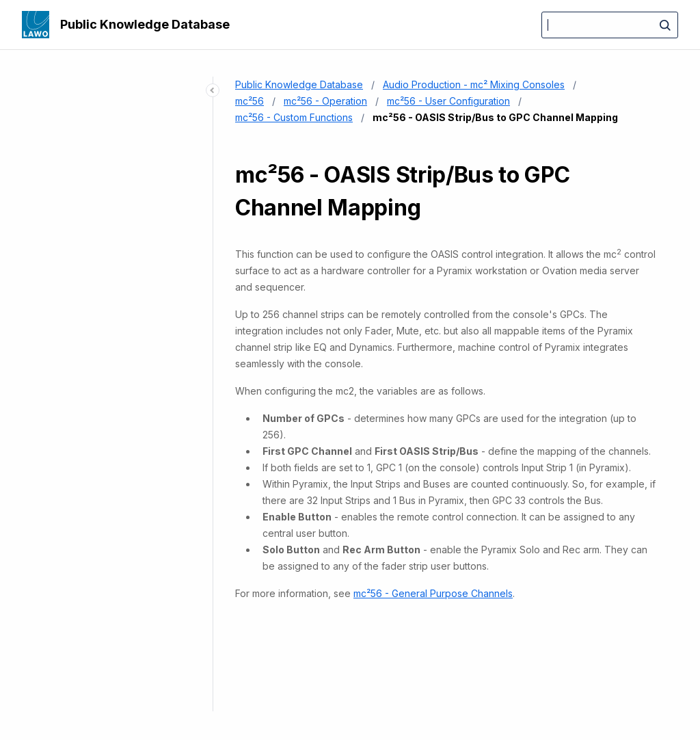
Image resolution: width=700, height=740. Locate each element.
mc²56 (250, 101)
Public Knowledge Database (145, 24)
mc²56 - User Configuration (448, 101)
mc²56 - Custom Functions (294, 117)
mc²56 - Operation (325, 101)
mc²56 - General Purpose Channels (433, 593)
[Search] (610, 25)
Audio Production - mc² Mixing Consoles (474, 84)
